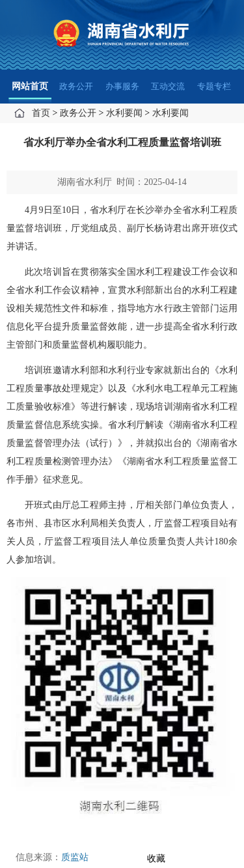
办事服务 (122, 86)
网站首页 (30, 86)
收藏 (156, 859)
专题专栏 (214, 86)
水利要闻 (124, 113)
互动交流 (168, 86)
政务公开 (76, 86)
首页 (41, 113)
